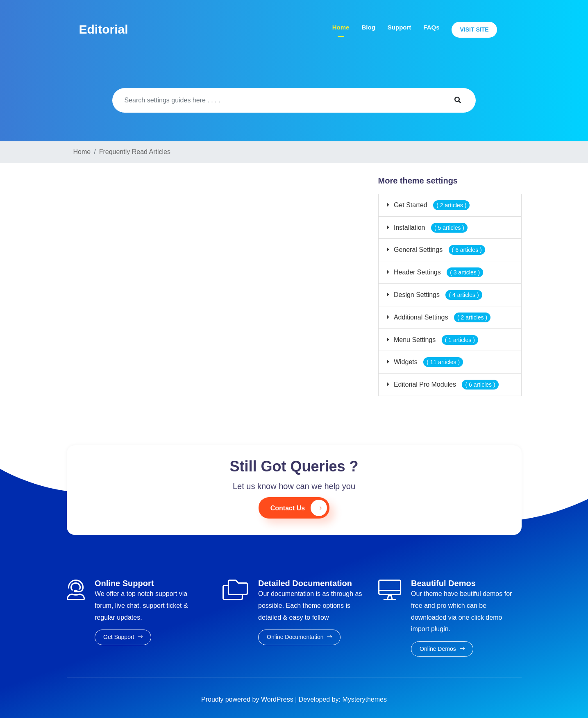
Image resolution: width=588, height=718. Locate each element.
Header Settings (438, 272)
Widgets (428, 362)
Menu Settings (435, 340)
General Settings (439, 250)
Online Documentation (299, 637)
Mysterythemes (365, 699)
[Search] (276, 100)
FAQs (431, 27)
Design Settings (437, 295)
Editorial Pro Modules (445, 384)
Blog (368, 27)
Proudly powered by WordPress (248, 699)
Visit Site (474, 29)
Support (400, 27)
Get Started (431, 205)
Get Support (123, 637)
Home (341, 27)
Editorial (104, 29)
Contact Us (299, 508)
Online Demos (442, 649)
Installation (430, 228)
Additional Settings (442, 317)
